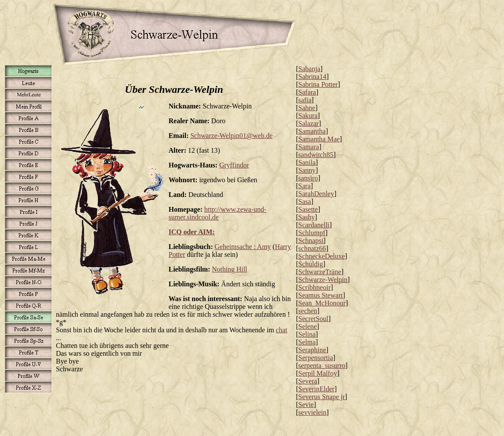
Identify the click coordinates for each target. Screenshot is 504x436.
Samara (309, 147)
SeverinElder (316, 389)
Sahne (307, 108)
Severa (308, 381)
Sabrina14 (312, 77)
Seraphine (312, 350)
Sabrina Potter (318, 84)
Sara (304, 186)
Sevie (306, 405)
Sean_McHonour (322, 303)
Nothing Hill (229, 269)
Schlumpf (312, 233)
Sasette (308, 209)
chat (281, 330)
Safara (307, 92)
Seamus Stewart (320, 295)
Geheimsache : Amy (243, 247)
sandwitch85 (316, 155)
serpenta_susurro (322, 366)
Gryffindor (234, 165)
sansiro (308, 178)
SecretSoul (313, 319)
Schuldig (311, 264)
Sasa (304, 202)
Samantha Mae (319, 139)
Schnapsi (311, 241)
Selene (307, 326)
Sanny (307, 170)
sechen (308, 311)
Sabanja (309, 69)
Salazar (308, 123)
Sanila (307, 162)
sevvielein (312, 412)
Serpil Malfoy (317, 373)
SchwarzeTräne (320, 272)
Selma (307, 342)
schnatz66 (312, 248)
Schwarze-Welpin (323, 280)
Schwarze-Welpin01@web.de (231, 136)
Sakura (308, 116)
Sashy (306, 217)
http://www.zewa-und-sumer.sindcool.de (218, 213)
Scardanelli (314, 225)
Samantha (312, 131)
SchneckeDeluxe (322, 256)
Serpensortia (315, 358)
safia (305, 100)
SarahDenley (316, 194)
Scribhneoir (314, 287)
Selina (307, 334)
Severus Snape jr (322, 397)
